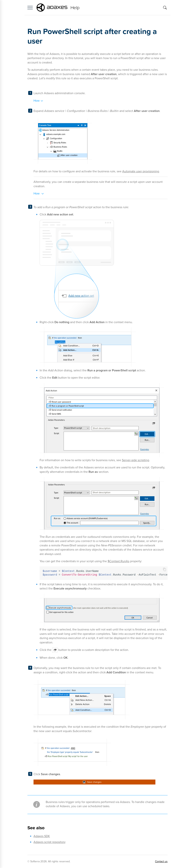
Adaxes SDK (42, 836)
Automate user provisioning (141, 171)
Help (75, 8)
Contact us (161, 861)
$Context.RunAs (118, 561)
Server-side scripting (135, 460)
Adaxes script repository (50, 842)
